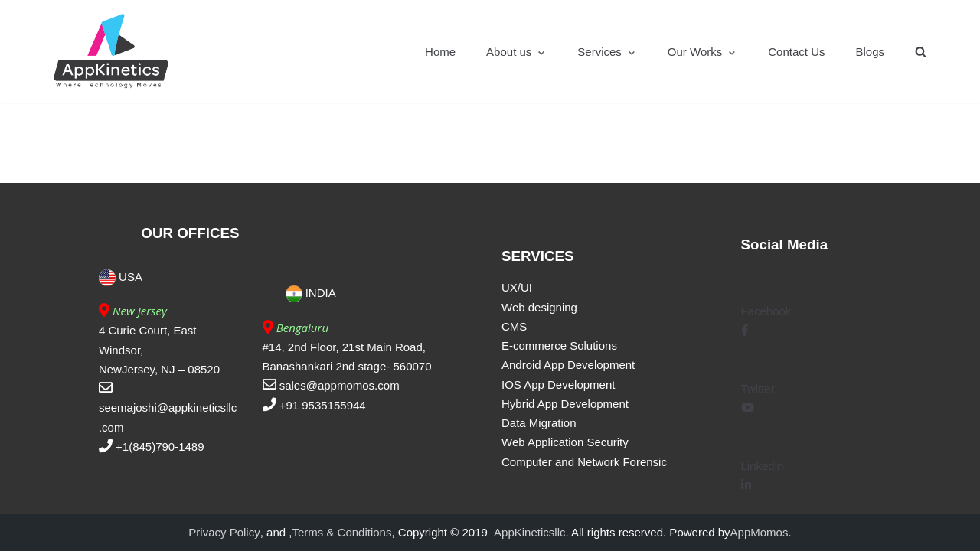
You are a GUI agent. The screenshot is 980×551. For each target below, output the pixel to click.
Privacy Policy (224, 532)
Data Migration (539, 423)
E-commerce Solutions (559, 346)
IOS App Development (558, 385)
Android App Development (568, 365)
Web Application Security (565, 442)
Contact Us (796, 52)
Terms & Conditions (341, 532)
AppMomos (759, 532)
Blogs (870, 52)
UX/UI (517, 287)
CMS (514, 326)
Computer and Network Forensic (584, 462)
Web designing (539, 307)
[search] (921, 52)
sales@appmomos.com (340, 385)
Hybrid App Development (565, 404)
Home (440, 52)
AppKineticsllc (529, 532)
